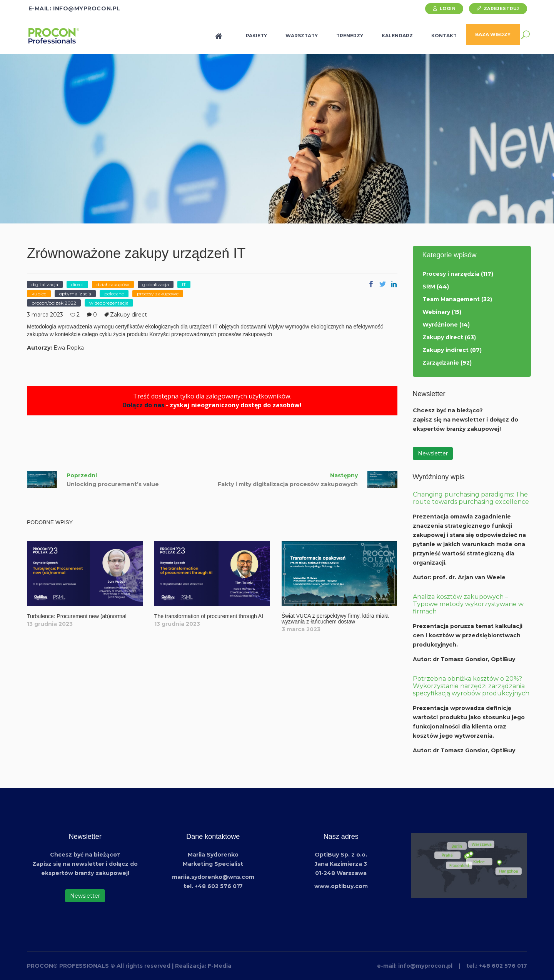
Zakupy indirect (446, 350)
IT (184, 284)
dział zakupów (113, 284)
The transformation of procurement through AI (209, 616)
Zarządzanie (441, 363)
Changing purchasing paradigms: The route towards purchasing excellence (471, 498)
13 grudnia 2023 (50, 624)
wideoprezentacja (109, 303)
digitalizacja (45, 284)
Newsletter (433, 453)
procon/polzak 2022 (54, 303)
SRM (429, 287)
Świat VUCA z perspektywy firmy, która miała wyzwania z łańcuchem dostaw (335, 619)
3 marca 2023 (45, 315)
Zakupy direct (128, 315)
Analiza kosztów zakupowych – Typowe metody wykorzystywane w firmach (468, 604)
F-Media (219, 966)
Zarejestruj (501, 8)
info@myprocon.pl (425, 966)
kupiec (39, 294)
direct (77, 284)
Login (448, 8)
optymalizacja (75, 294)
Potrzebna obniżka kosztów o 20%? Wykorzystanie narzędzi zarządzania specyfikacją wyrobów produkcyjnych (471, 686)
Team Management (451, 299)
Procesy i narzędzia (451, 274)
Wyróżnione (440, 325)
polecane (114, 294)
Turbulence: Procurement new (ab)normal (77, 616)
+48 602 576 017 (503, 966)
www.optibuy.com (341, 886)
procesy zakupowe (158, 294)
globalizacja (156, 284)
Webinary (436, 312)
